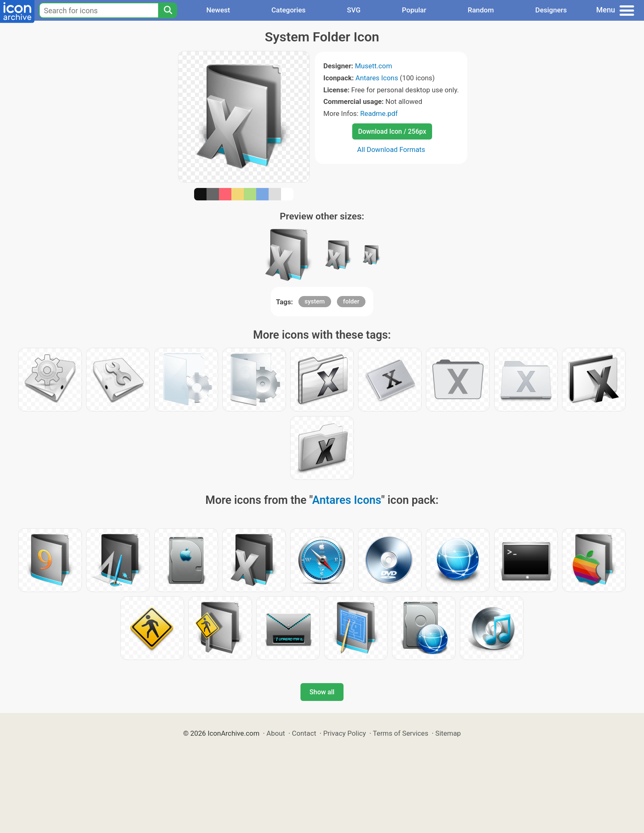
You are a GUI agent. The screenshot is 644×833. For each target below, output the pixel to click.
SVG (354, 10)
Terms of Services (401, 733)
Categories (289, 10)
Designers (551, 10)
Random (481, 10)
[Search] (168, 10)
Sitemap (448, 733)
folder (351, 301)
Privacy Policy (345, 733)
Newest (218, 10)
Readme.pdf (379, 113)
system (315, 301)
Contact (304, 733)
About (276, 733)
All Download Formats (391, 149)
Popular (414, 10)
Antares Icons (377, 78)
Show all (322, 692)
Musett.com (373, 66)
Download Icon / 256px (392, 131)
